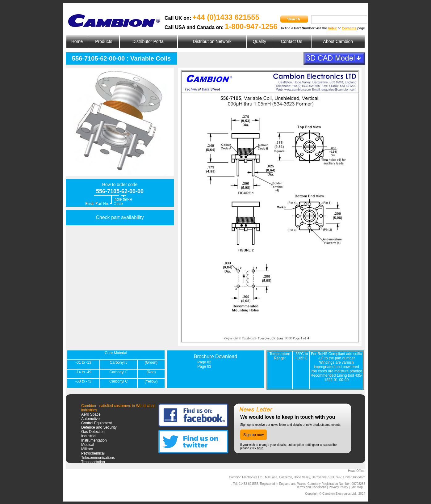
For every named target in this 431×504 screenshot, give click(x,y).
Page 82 (204, 362)
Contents (349, 28)
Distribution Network (212, 41)
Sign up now (253, 435)
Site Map (356, 487)
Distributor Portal (149, 41)
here (260, 448)
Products (104, 41)
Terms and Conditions (311, 487)
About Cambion (338, 41)
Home (77, 41)
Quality (259, 41)
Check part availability (120, 217)
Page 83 (204, 366)
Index (332, 28)
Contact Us (292, 41)
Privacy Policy (338, 487)
